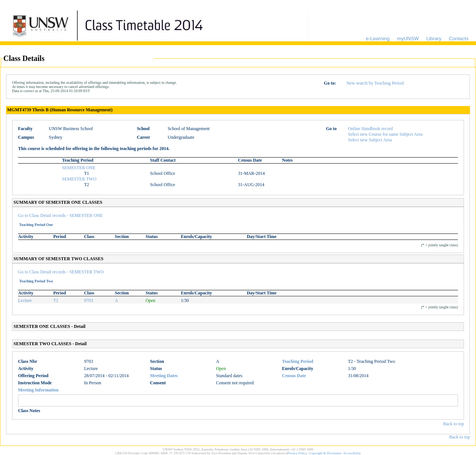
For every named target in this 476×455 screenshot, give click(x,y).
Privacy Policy (297, 453)
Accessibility (352, 453)
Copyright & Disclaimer (325, 453)
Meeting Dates (164, 376)
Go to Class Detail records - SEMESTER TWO (61, 272)
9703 (89, 300)
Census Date (294, 376)
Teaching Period (298, 361)
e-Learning (378, 39)
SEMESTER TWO (79, 179)
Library (434, 39)
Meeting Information (38, 390)
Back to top (454, 424)
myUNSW (408, 39)
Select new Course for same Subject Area (385, 134)
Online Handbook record (370, 129)
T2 (56, 300)
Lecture (25, 300)
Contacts (459, 39)
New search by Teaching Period (375, 83)
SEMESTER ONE (79, 168)
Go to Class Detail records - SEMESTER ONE (60, 215)
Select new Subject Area (370, 140)
